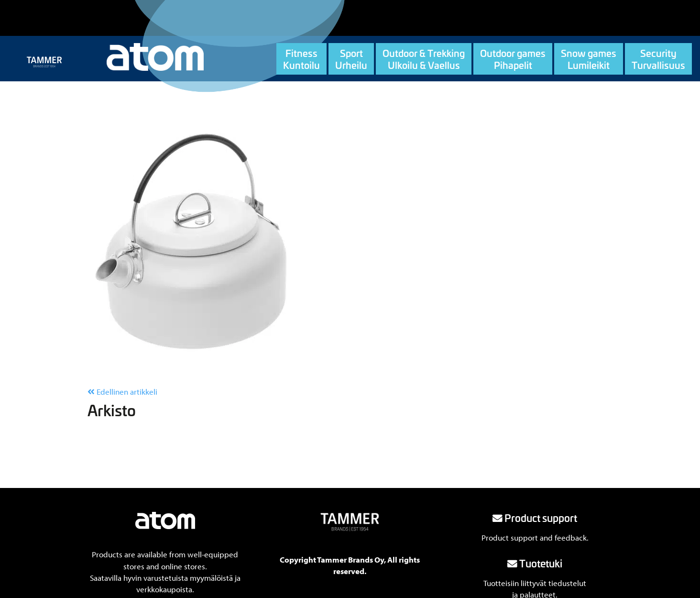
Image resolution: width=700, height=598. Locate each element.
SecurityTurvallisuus (658, 59)
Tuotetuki (535, 563)
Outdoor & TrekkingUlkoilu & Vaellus (424, 59)
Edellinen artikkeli (122, 392)
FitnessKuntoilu (301, 59)
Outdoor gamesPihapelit (513, 59)
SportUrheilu (351, 59)
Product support (535, 518)
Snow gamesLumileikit (589, 59)
